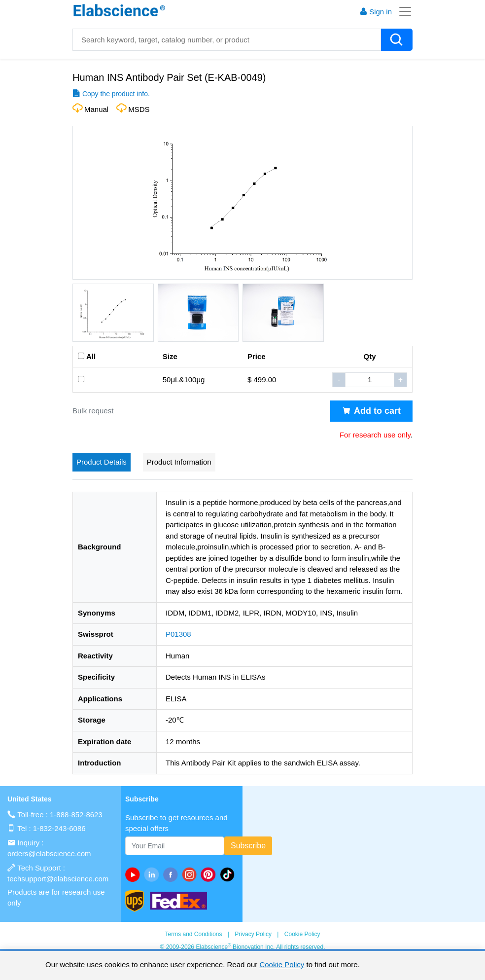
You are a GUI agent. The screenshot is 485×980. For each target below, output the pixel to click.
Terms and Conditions (193, 934)
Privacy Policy (253, 934)
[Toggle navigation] (402, 11)
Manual (96, 109)
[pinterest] (210, 874)
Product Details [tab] (102, 462)
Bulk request (93, 411)
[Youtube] (135, 874)
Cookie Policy (302, 934)
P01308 (178, 634)
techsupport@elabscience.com (58, 879)
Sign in (376, 12)
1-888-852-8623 (76, 815)
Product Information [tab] (179, 462)
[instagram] (191, 874)
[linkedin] (153, 874)
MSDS (139, 109)
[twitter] (229, 874)
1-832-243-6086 (59, 828)
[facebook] (173, 874)
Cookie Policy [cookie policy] (282, 964)
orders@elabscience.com (49, 853)
